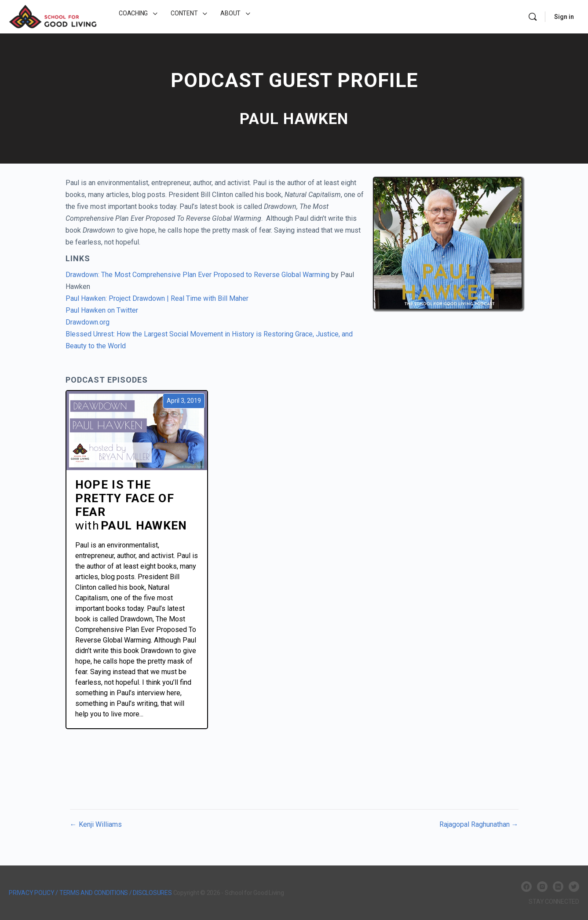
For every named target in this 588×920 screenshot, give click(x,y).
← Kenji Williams (96, 824)
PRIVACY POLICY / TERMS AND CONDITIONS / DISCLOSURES (90, 893)
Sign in (564, 17)
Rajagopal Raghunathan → (479, 824)
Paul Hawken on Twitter (102, 310)
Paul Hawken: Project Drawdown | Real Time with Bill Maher (157, 298)
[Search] (533, 17)
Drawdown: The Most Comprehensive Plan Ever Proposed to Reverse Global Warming (197, 275)
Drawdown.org (88, 322)
